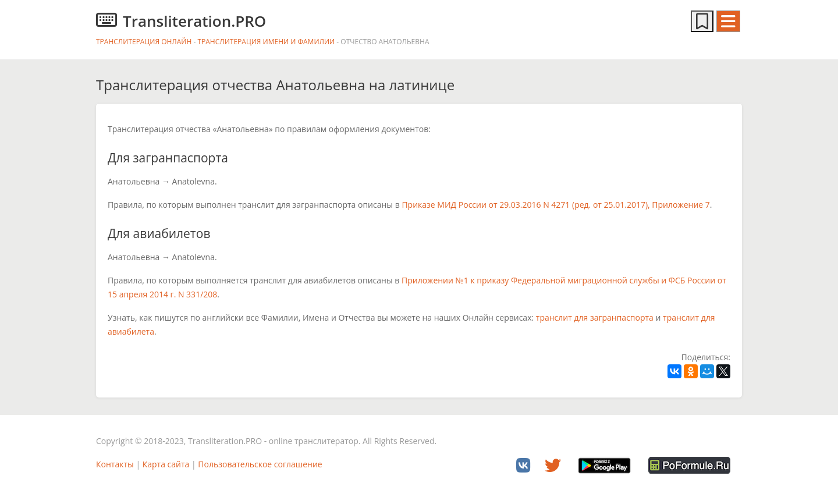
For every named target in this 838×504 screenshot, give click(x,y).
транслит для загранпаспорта (595, 317)
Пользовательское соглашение (260, 464)
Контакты (115, 464)
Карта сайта (166, 464)
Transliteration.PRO (181, 21)
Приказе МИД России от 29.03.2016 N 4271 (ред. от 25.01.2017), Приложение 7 (555, 205)
